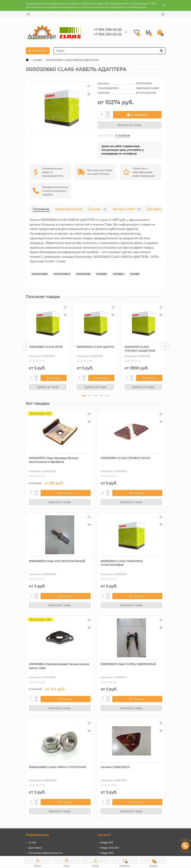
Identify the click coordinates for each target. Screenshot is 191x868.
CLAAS (37, 60)
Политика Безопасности (45, 747)
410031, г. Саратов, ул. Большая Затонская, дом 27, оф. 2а (131, 806)
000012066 (83, 274)
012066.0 (119, 274)
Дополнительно (40, 770)
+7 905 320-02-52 (113, 783)
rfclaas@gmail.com (115, 788)
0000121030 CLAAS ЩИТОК (95, 347)
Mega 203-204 (110, 741)
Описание (41, 209)
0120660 (102, 274)
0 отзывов (123, 135)
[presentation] (26, 346)
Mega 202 (107, 736)
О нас (32, 736)
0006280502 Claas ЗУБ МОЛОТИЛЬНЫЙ (140, 459)
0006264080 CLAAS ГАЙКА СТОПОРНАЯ (48, 663)
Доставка (155, 209)
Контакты (35, 757)
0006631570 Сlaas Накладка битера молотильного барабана (46, 461)
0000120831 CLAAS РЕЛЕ (46, 347)
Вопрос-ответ (127, 209)
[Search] (109, 51)
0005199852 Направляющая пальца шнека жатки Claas (93, 563)
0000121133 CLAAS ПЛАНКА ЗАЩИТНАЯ (140, 349)
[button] (84, 396)
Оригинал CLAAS (147, 88)
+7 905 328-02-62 (113, 778)
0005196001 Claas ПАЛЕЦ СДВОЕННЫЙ (142, 561)
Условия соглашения (43, 752)
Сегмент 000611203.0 (91, 661)
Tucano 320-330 (111, 752)
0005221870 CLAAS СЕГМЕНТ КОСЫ (89, 459)
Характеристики (69, 209)
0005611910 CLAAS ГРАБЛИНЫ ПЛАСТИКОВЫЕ (41, 563)
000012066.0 (62, 274)
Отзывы (97, 209)
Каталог (104, 729)
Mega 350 (107, 747)
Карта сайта (37, 762)
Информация (37, 729)
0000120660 (40, 274)
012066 (135, 274)
